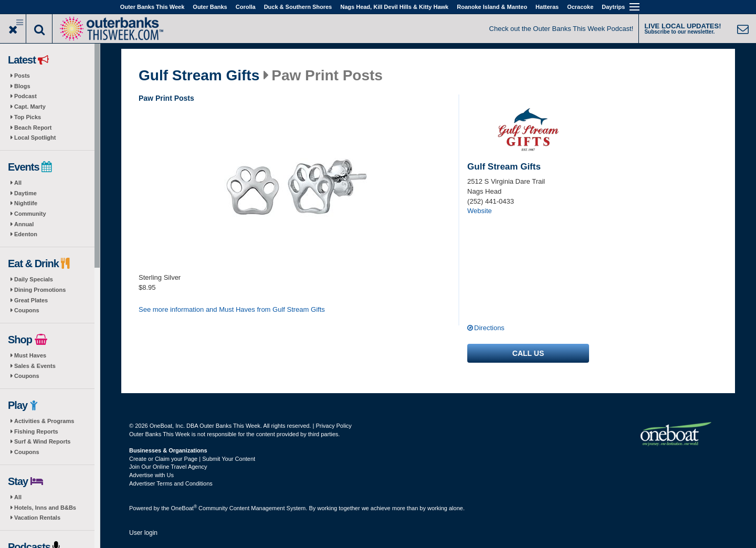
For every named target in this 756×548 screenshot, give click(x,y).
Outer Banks (210, 7)
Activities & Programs (44, 421)
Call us (528, 353)
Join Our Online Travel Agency (168, 467)
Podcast (25, 96)
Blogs (22, 86)
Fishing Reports (36, 431)
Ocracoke (580, 7)
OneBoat (184, 508)
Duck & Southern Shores (298, 7)
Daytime (25, 193)
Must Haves (30, 355)
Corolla (246, 7)
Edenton (26, 234)
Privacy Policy (333, 426)
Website (480, 211)
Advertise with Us (151, 475)
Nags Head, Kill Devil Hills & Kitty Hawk (394, 7)
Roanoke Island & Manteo (492, 7)
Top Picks (28, 117)
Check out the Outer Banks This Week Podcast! (561, 29)
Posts (22, 76)
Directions (489, 328)
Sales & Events (35, 366)
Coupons (27, 310)
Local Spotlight (35, 138)
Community (30, 214)
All (18, 183)
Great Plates (31, 300)
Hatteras (547, 7)
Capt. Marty (30, 107)
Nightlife (26, 203)
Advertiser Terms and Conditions (171, 483)
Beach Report (33, 128)
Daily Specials (34, 279)
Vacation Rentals (37, 518)
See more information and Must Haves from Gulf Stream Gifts (232, 309)
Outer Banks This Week (153, 7)
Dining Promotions (40, 290)
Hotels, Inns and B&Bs (45, 508)
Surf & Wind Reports (42, 441)
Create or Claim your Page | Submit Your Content (192, 459)
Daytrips (613, 7)
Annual (24, 224)
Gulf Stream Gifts (199, 76)
